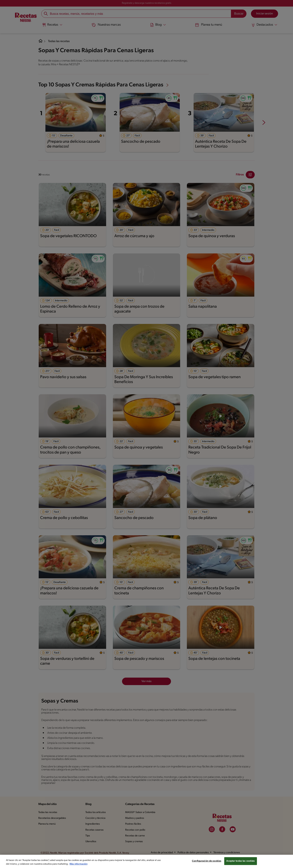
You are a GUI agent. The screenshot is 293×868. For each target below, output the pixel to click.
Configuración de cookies (206, 863)
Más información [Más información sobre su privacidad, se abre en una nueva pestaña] (98, 866)
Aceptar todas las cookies (241, 863)
